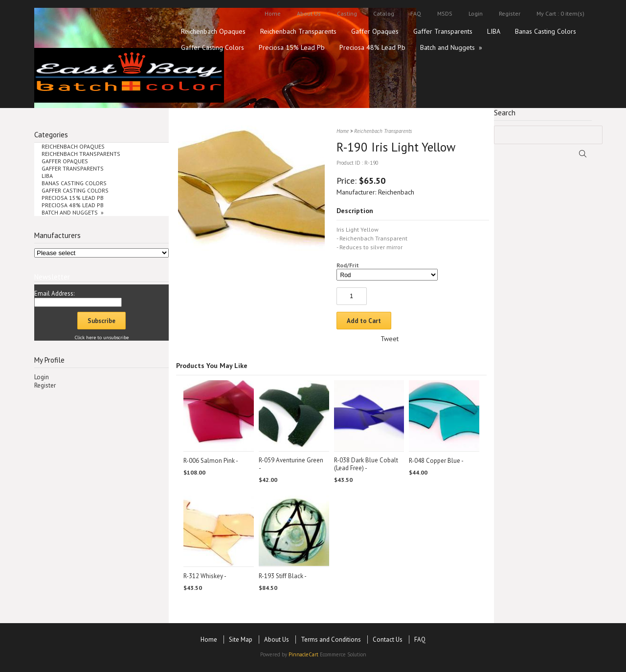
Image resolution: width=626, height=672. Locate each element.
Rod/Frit (348, 265)
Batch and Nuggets (451, 47)
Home (273, 13)
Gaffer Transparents (443, 31)
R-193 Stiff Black (281, 576)
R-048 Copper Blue (435, 461)
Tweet (390, 339)
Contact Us (388, 639)
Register (510, 13)
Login (476, 13)
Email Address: (54, 293)
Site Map (241, 639)
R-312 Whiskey (203, 576)
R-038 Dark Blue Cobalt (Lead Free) (366, 464)
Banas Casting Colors (546, 31)
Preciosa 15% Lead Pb (292, 47)
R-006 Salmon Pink (209, 461)
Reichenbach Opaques (213, 31)
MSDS (445, 13)
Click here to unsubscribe (102, 337)
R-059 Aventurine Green (291, 460)
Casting (347, 13)
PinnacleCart (303, 654)
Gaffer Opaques (375, 31)
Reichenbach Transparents (298, 31)
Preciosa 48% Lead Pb (372, 47)
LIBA (494, 31)
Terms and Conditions (331, 639)
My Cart (546, 13)
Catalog (384, 13)
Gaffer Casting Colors (212, 47)
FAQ (416, 13)
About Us (309, 13)
